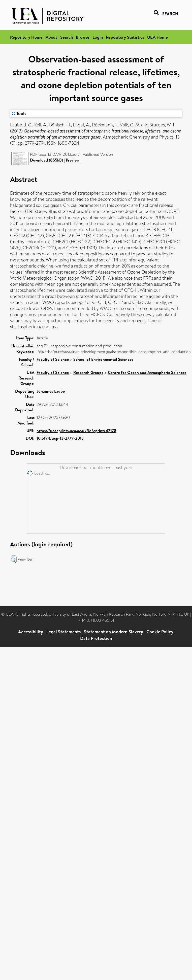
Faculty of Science (53, 359)
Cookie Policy (160, 632)
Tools (19, 113)
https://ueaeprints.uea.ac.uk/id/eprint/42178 (76, 431)
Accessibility (31, 632)
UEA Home (157, 37)
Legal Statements (63, 632)
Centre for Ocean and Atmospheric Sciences (147, 372)
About (51, 37)
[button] (14, 559)
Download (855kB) (46, 160)
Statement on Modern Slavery (114, 632)
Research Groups (88, 372)
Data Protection (96, 638)
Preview (73, 160)
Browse (83, 37)
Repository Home (26, 37)
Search (67, 37)
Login (98, 37)
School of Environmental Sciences (103, 359)
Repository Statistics (125, 37)
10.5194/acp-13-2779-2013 (60, 438)
